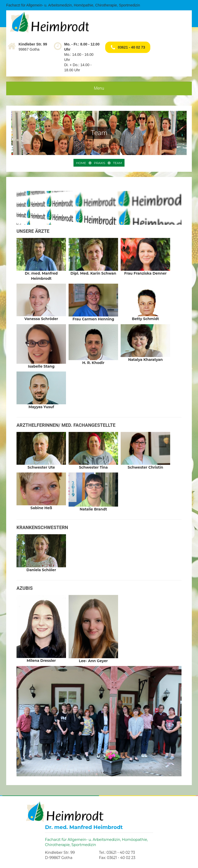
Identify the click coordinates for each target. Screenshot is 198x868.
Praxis (100, 163)
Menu (99, 88)
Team (117, 163)
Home (81, 163)
